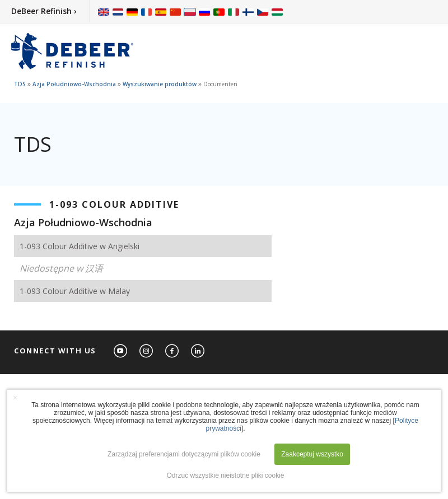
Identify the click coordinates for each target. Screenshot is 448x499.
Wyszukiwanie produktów (160, 84)
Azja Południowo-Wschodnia (74, 84)
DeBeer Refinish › (44, 11)
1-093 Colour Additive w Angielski (80, 246)
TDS (20, 84)
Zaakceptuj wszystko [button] (312, 454)
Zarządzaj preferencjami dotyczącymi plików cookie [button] (184, 454)
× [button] (15, 398)
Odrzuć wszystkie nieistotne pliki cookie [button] (225, 475)
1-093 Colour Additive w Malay (75, 291)
